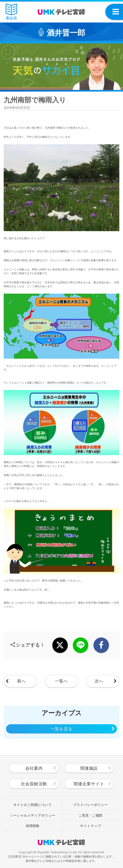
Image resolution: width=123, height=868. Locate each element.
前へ (22, 681)
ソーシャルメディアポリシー (33, 815)
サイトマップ (90, 826)
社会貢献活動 (34, 784)
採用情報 (33, 826)
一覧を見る (62, 729)
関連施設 (89, 768)
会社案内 (34, 768)
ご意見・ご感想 (90, 815)
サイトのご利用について (33, 805)
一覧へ (61, 681)
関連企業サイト (89, 784)
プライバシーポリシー (90, 805)
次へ (99, 681)
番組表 (11, 12)
